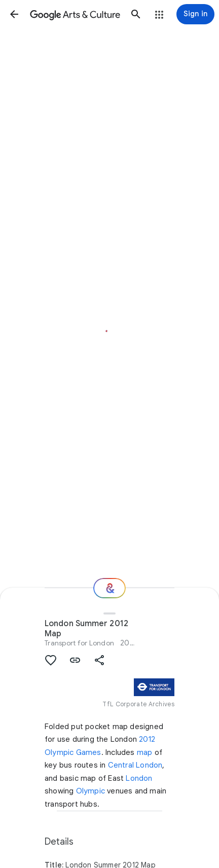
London (139, 778)
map (145, 752)
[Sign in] (195, 14)
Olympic (90, 791)
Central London (135, 765)
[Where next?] (109, 588)
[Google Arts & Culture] (75, 14)
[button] (14, 14)
